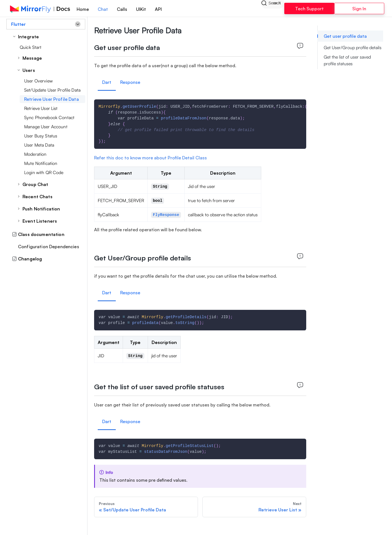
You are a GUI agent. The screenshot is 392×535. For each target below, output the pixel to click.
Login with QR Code (44, 172)
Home (83, 9)
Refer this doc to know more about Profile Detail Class (150, 158)
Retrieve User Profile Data (51, 99)
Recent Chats (37, 197)
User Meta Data (39, 145)
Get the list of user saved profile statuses (347, 60)
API (158, 9)
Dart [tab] (107, 82)
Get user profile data (345, 36)
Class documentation (38, 234)
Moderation (35, 154)
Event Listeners (40, 221)
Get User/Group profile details (353, 47)
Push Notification (41, 209)
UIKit (141, 9)
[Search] (273, 8)
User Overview (38, 81)
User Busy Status (41, 136)
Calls (122, 9)
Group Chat (35, 184)
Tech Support (309, 9)
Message (32, 58)
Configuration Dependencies (49, 247)
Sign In (359, 9)
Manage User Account (46, 127)
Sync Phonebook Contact (49, 117)
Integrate (28, 37)
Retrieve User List (41, 108)
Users (29, 70)
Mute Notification (41, 163)
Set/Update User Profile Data (52, 90)
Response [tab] (130, 82)
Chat (103, 9)
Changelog (27, 259)
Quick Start (31, 47)
